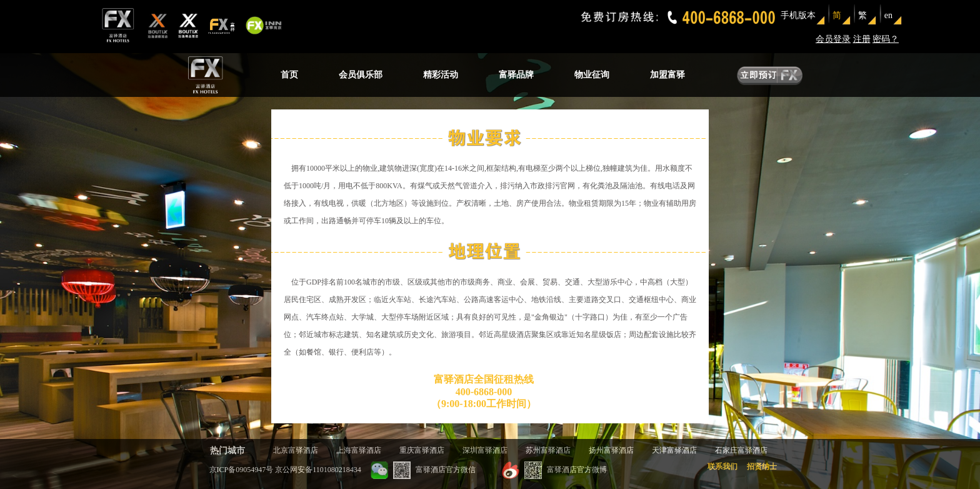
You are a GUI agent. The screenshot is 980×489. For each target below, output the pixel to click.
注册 (862, 39)
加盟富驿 (667, 75)
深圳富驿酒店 (485, 450)
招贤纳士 (762, 466)
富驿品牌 (516, 75)
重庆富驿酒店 (422, 450)
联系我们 (722, 466)
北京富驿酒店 (296, 450)
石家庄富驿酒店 (741, 450)
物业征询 (592, 75)
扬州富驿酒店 (611, 450)
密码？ (886, 39)
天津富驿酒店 (674, 450)
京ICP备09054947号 (242, 470)
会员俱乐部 (361, 75)
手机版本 (798, 15)
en (888, 15)
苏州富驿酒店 (548, 450)
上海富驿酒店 (359, 450)
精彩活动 (441, 75)
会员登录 (833, 39)
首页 (289, 75)
